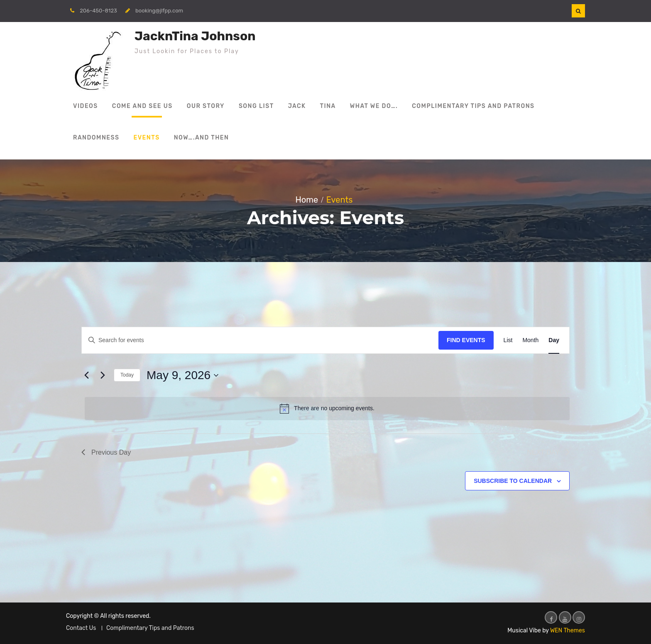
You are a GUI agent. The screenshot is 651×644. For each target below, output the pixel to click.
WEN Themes (568, 631)
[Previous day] (86, 375)
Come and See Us (142, 106)
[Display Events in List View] (508, 340)
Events (147, 138)
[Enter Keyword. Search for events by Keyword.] (260, 340)
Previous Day (106, 452)
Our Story (206, 106)
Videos (86, 106)
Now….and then (202, 138)
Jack (297, 106)
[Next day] (103, 375)
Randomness (96, 138)
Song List (256, 106)
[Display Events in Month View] (530, 340)
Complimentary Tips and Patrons (473, 106)
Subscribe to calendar (513, 481)
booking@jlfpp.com (159, 11)
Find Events (466, 340)
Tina (328, 106)
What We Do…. (374, 106)
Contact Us (81, 628)
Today (127, 375)
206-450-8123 (98, 11)
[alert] (327, 409)
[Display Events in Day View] (554, 340)
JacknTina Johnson (195, 36)
